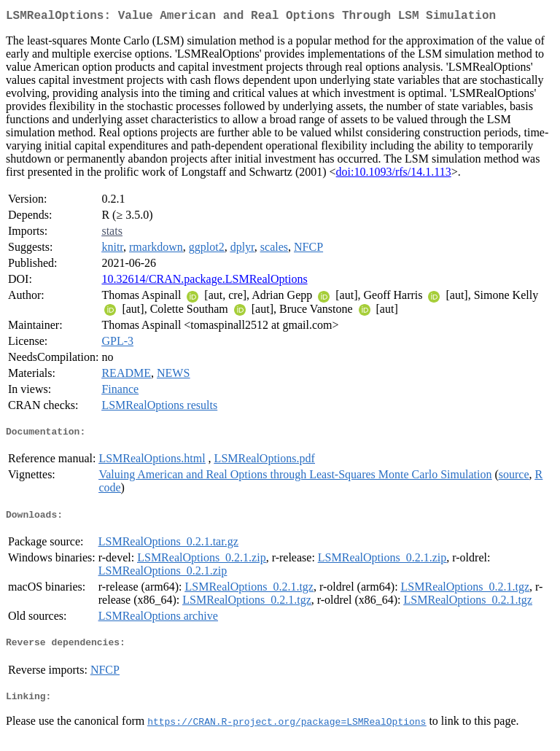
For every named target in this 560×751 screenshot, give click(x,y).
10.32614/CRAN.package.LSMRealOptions (204, 282)
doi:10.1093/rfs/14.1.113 (394, 175)
